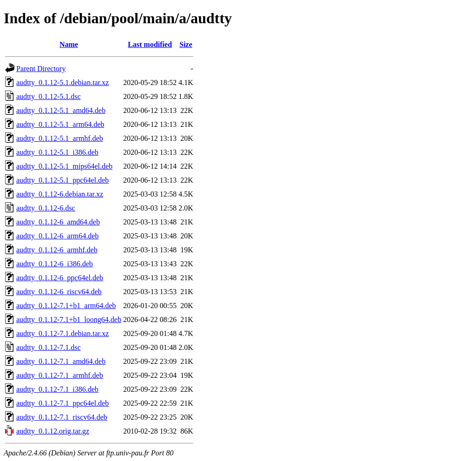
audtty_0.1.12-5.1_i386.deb (57, 152)
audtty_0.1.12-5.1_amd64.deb (61, 110)
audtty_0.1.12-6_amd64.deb (58, 222)
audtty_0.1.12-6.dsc (46, 208)
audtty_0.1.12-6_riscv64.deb (59, 292)
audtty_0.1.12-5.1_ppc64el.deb (63, 180)
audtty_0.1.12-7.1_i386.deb (57, 389)
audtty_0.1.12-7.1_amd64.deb (61, 361)
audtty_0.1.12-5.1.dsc (49, 96)
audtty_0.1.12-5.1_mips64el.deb (64, 166)
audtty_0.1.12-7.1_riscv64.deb (62, 417)
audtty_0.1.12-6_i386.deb (55, 264)
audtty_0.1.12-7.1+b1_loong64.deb (69, 319)
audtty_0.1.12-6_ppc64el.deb (60, 278)
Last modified (150, 44)
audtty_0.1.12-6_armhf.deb (57, 250)
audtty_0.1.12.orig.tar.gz (53, 431)
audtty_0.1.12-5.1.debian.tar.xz (63, 82)
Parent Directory (41, 69)
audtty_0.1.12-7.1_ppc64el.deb (63, 403)
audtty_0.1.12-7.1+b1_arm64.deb (66, 306)
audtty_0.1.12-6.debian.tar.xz (60, 194)
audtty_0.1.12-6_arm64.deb (57, 236)
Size (186, 44)
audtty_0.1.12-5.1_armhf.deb (60, 138)
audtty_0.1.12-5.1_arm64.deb (60, 124)
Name (69, 44)
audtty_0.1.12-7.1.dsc (49, 347)
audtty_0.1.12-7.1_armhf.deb (60, 375)
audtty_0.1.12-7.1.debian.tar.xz (63, 333)
